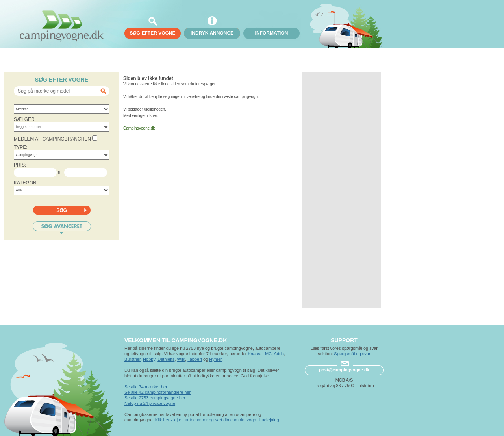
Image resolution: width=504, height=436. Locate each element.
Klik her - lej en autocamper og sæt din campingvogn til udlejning (217, 420)
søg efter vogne (152, 33)
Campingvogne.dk (139, 128)
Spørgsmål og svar (352, 354)
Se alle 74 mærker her (146, 387)
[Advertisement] (342, 190)
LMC (267, 354)
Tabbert (195, 359)
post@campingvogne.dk (344, 370)
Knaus (254, 354)
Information (272, 33)
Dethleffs (166, 359)
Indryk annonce (212, 33)
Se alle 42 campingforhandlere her (157, 392)
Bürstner (132, 359)
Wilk (181, 359)
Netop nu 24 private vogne (150, 403)
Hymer (215, 359)
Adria (279, 354)
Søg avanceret (62, 228)
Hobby (149, 359)
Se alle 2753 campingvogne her (155, 398)
